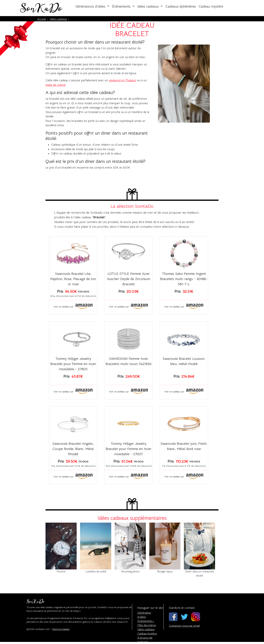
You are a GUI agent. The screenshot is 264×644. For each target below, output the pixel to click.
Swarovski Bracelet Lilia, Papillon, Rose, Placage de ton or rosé (73, 279)
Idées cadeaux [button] (149, 7)
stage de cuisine (56, 85)
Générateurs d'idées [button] (91, 7)
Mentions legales (61, 629)
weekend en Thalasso (122, 80)
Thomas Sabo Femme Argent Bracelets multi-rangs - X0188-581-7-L (184, 279)
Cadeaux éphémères (181, 7)
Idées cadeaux (146, 629)
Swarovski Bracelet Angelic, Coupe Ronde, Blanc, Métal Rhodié (73, 449)
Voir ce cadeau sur (73, 307)
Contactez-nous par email (184, 626)
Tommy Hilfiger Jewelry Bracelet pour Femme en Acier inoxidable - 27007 (129, 449)
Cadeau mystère (211, 7)
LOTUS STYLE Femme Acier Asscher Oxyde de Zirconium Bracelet (129, 279)
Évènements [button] (122, 7)
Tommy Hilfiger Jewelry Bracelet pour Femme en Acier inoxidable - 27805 (73, 364)
